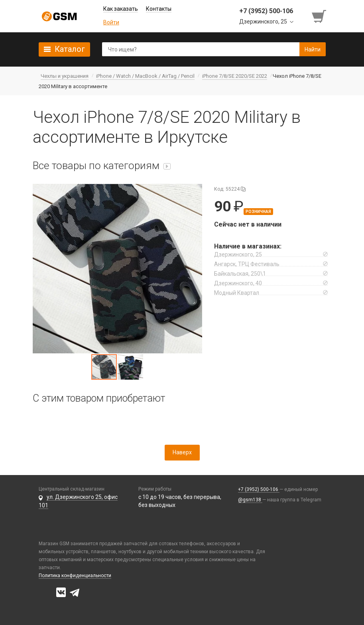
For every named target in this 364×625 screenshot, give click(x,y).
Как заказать (121, 9)
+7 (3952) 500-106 (259, 489)
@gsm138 (250, 500)
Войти (111, 22)
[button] (117, 269)
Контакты (159, 9)
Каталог (70, 49)
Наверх (182, 452)
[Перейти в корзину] (320, 16)
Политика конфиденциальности (75, 576)
